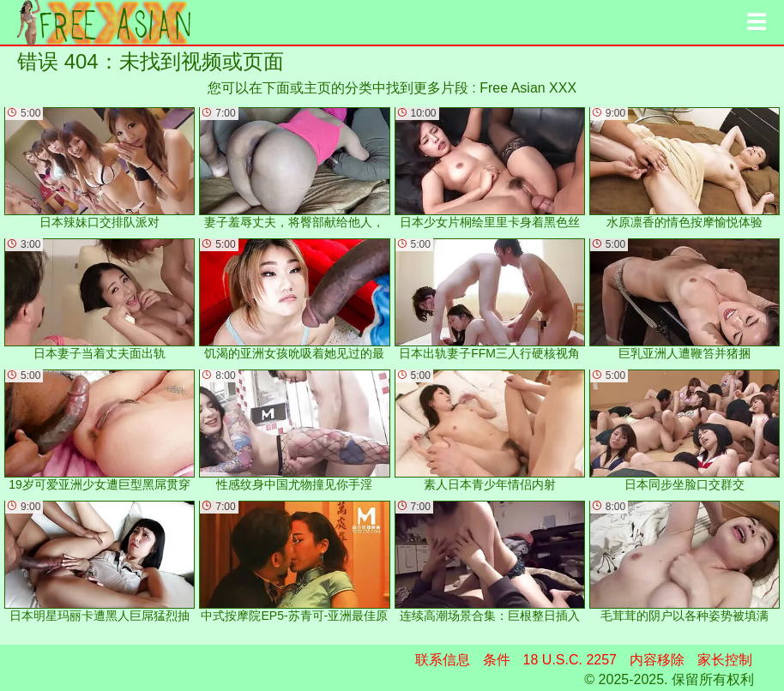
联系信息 (443, 660)
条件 (497, 660)
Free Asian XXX (528, 88)
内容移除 (657, 660)
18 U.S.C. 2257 (570, 660)
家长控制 (725, 660)
